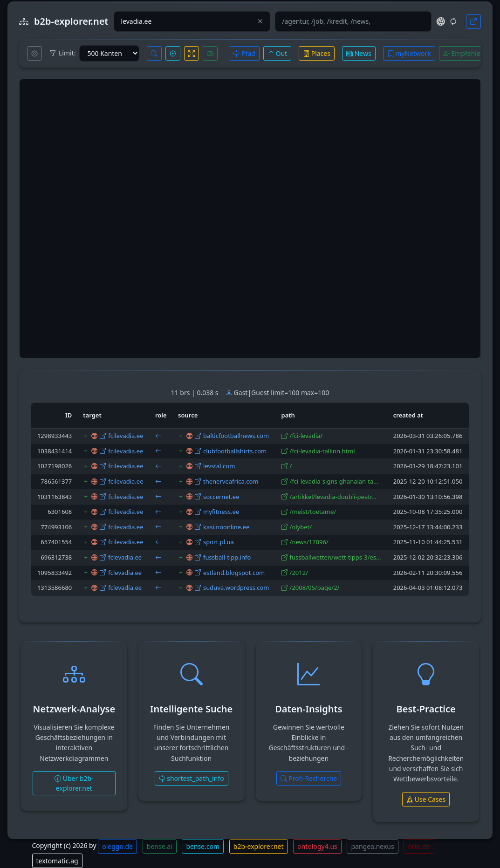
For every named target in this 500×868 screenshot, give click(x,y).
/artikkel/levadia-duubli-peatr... (333, 497)
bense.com (203, 846)
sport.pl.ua (219, 542)
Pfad (244, 53)
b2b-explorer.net (259, 846)
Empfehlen (464, 53)
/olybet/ (301, 527)
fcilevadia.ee (126, 436)
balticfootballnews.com (236, 436)
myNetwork (409, 53)
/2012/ (299, 573)
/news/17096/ (309, 542)
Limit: (62, 53)
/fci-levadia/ (306, 436)
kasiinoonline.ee (226, 527)
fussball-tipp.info (227, 557)
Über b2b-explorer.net (74, 783)
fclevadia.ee (125, 557)
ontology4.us (317, 846)
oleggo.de (117, 846)
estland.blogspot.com (234, 573)
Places (317, 53)
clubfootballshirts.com (235, 451)
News (359, 53)
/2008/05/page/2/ (315, 588)
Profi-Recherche (309, 778)
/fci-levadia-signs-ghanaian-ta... (334, 481)
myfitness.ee (221, 512)
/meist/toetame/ (313, 512)
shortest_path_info (192, 778)
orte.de (419, 846)
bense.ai (160, 846)
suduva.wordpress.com (236, 588)
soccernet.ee (221, 497)
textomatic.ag (57, 861)
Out (277, 53)
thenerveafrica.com (231, 481)
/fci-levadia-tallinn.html (322, 451)
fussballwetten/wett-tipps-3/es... (336, 557)
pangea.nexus (372, 846)
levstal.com (219, 466)
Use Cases (426, 799)
